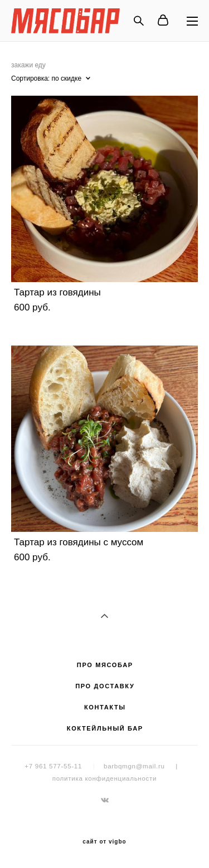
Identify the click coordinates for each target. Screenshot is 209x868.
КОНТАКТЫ (105, 707)
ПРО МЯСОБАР (105, 665)
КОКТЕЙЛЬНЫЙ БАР (105, 728)
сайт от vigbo (104, 842)
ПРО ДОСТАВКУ (105, 686)
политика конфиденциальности (104, 778)
